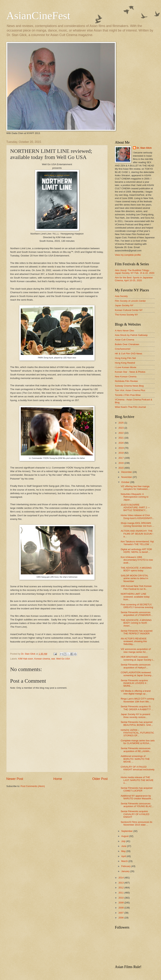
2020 (121, 443)
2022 (121, 433)
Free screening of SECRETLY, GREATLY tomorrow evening (137, 606)
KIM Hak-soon (26, 659)
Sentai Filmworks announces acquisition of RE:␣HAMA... (136, 750)
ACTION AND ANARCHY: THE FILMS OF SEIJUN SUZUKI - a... (137, 534)
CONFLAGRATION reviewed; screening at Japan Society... (137, 674)
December (127, 472)
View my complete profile (128, 255)
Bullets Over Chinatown (127, 344)
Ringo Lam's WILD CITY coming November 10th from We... (137, 700)
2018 (121, 453)
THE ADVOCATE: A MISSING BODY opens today (136, 569)
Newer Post (15, 779)
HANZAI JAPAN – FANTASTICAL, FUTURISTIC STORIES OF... (137, 733)
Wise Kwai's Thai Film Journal (130, 407)
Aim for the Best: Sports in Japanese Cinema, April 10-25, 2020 (134, 279)
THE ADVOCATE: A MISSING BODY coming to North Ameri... (136, 623)
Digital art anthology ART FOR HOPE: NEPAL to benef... (136, 551)
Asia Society (121, 296)
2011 (121, 893)
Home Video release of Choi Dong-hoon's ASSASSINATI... (137, 517)
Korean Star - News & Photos (130, 372)
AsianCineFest (38, 16)
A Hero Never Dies (125, 331)
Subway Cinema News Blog (129, 386)
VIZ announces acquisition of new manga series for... (136, 650)
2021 (121, 438)
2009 (121, 903)
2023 (121, 428)
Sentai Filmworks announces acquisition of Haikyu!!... (136, 666)
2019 (121, 448)
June (124, 846)
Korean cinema (42, 659)
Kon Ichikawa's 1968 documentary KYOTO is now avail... (137, 560)
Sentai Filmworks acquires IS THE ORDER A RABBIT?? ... (137, 708)
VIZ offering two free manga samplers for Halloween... (135, 488)
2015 (121, 468)
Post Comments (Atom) (33, 786)
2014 (121, 878)
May (124, 851)
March (125, 861)
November (127, 477)
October (126, 482)
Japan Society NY (124, 305)
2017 (121, 458)
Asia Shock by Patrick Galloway (131, 335)
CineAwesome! (123, 349)
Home (58, 779)
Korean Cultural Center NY (129, 310)
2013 (121, 883)
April (124, 856)
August (125, 836)
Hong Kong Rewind (125, 363)
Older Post (100, 779)
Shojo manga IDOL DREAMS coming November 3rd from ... (137, 524)
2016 (121, 463)
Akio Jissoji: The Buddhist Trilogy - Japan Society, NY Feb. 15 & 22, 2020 (135, 272)
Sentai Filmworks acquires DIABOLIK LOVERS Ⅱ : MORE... (134, 683)
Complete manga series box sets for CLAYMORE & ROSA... (138, 742)
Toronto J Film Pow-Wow (128, 395)
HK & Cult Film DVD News (129, 354)
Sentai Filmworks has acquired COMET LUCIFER (136, 789)
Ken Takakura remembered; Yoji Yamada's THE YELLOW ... (137, 543)
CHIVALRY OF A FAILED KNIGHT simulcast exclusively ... (137, 770)
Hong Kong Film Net (125, 358)
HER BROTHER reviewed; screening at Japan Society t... (138, 658)
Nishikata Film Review (126, 381)
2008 (121, 908)
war (53, 659)
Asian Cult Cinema (125, 340)
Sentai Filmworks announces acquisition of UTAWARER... (137, 614)
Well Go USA (63, 659)
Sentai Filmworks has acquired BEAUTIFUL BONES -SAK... (137, 723)
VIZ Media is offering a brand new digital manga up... (136, 692)
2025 (121, 423)
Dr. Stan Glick (144, 148)
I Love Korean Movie (126, 367)
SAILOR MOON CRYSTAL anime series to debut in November (134, 578)
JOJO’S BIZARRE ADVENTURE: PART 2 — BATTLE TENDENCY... (135, 508)
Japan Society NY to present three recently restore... (135, 716)
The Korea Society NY (126, 315)
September (127, 831)
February (126, 866)
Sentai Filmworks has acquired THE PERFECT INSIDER (136, 632)
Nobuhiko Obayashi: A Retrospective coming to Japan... (134, 497)
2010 (121, 898)
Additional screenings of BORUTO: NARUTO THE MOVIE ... (135, 759)
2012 (121, 888)
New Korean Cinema (126, 377)
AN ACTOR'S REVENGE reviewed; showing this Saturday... (134, 641)
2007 (121, 913)
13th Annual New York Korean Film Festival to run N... (136, 587)
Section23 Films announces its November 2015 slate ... (136, 823)
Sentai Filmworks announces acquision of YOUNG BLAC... (137, 805)
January (126, 871)
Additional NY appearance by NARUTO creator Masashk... (137, 797)
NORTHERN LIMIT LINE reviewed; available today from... (135, 597)
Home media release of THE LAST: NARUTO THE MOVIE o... (137, 780)
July (124, 841)
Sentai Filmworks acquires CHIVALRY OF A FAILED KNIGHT (135, 814)
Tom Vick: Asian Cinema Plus (130, 390)
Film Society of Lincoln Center (130, 301)
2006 (121, 918)
